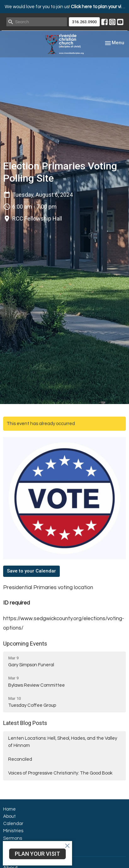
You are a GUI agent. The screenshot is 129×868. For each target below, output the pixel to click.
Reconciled (20, 759)
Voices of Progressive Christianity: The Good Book (60, 773)
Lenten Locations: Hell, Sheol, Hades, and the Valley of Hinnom (63, 742)
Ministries (13, 831)
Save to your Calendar (31, 571)
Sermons (13, 838)
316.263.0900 (84, 22)
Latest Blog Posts (25, 723)
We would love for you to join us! (66, 7)
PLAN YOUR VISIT (37, 854)
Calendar (13, 824)
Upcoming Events (25, 644)
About (9, 816)
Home (9, 809)
